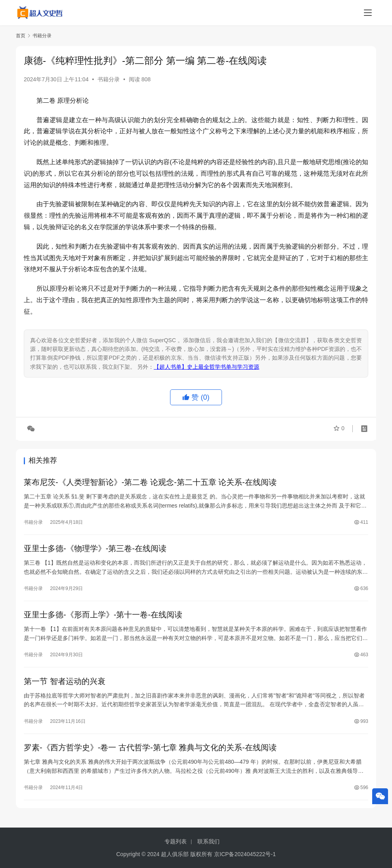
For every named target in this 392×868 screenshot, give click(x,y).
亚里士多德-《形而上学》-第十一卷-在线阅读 (103, 617)
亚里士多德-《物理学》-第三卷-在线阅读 (95, 550)
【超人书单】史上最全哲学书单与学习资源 (207, 367)
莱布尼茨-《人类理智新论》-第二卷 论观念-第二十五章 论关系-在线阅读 (150, 483)
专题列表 (176, 841)
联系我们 (208, 841)
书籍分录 (109, 79)
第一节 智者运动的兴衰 (65, 684)
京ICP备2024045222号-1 (245, 854)
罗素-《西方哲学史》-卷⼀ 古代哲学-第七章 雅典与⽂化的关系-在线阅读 (150, 751)
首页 (21, 36)
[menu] (368, 13)
